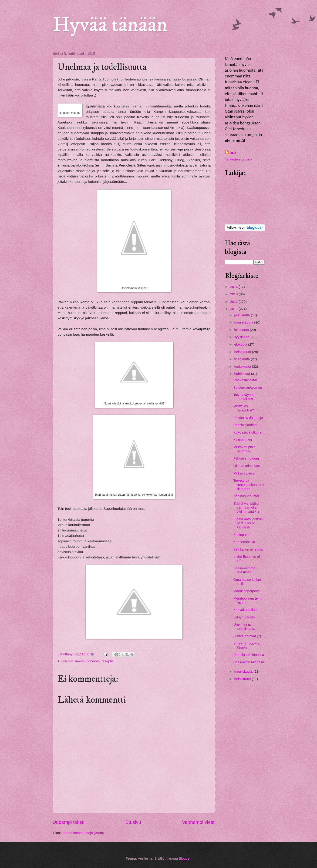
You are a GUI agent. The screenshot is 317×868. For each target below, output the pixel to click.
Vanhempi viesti (199, 822)
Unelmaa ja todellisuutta (244, 627)
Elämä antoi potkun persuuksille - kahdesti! (248, 523)
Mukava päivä (244, 473)
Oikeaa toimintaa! (247, 466)
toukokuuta (243, 367)
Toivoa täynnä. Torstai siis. (244, 397)
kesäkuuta (242, 359)
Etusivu (133, 822)
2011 (234, 309)
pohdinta (93, 661)
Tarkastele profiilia (239, 159)
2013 (234, 294)
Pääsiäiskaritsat (245, 425)
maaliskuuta (244, 671)
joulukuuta (242, 315)
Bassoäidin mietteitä (249, 662)
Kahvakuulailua (245, 610)
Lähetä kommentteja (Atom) (83, 833)
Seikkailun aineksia (248, 549)
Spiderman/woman (248, 387)
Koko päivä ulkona (247, 432)
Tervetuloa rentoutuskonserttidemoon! (249, 485)
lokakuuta (242, 330)
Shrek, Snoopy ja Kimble (246, 645)
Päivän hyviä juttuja (248, 418)
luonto (80, 661)
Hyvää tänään (110, 25)
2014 (234, 287)
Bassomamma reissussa (244, 570)
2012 (234, 302)
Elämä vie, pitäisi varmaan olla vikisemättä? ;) (246, 508)
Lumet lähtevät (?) (247, 636)
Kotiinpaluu (242, 535)
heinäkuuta (243, 352)
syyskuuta (242, 337)
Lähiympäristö (244, 617)
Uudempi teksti (68, 822)
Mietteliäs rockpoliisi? (244, 408)
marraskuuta (244, 322)
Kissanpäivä (243, 440)
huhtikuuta (243, 374)
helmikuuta (243, 679)
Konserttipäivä (244, 542)
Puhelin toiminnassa (249, 655)
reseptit (107, 661)
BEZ (233, 153)
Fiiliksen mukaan (246, 458)
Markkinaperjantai (247, 591)
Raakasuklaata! (245, 380)
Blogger (185, 858)
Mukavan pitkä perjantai (244, 449)
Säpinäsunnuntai (246, 496)
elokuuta (241, 344)
